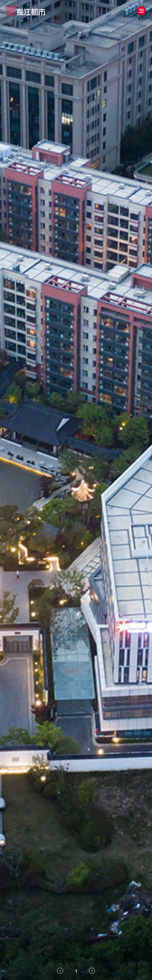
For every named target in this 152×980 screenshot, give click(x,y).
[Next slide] (92, 971)
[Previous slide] (60, 971)
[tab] (76, 971)
